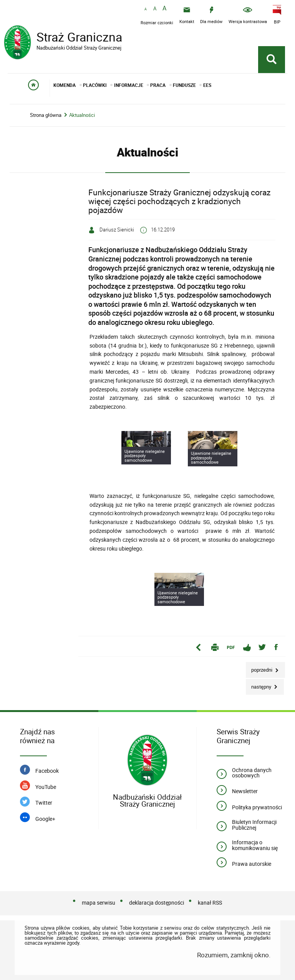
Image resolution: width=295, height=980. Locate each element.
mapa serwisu (99, 903)
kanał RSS (210, 903)
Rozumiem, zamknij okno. (234, 955)
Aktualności (82, 115)
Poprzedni (260, 668)
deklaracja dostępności (157, 903)
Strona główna (46, 115)
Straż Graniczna (65, 38)
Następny (259, 685)
